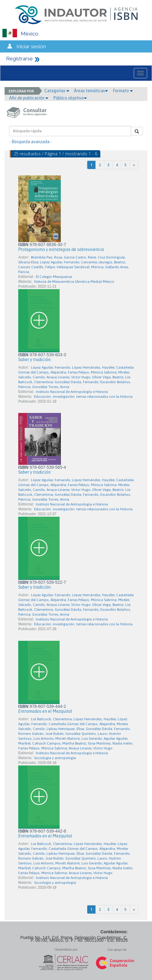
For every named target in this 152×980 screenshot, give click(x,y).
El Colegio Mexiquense (54, 277)
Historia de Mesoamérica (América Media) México (74, 282)
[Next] (134, 165)
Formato (123, 91)
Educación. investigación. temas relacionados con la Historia (83, 397)
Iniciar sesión (31, 46)
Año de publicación (29, 98)
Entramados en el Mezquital (45, 711)
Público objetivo (70, 98)
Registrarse (19, 59)
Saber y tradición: (35, 360)
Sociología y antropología (55, 758)
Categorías (57, 91)
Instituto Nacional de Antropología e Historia (72, 392)
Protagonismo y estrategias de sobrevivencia (61, 249)
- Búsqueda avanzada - (31, 142)
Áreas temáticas (91, 91)
